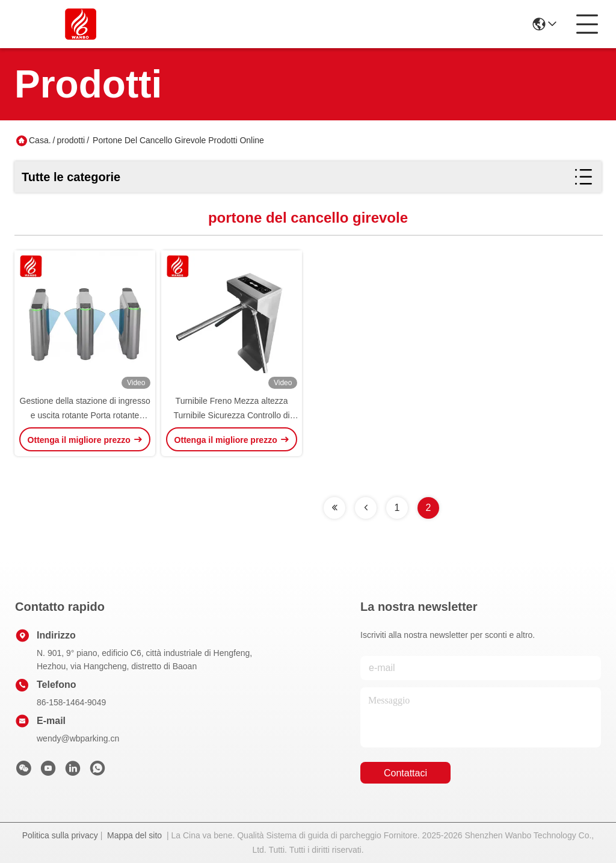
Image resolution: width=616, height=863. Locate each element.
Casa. (40, 140)
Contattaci (405, 773)
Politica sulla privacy (60, 835)
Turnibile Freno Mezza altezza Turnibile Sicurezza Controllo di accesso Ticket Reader (231, 415)
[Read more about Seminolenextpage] (334, 508)
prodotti (71, 140)
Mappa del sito (134, 835)
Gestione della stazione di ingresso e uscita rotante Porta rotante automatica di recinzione (85, 415)
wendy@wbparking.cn (78, 738)
